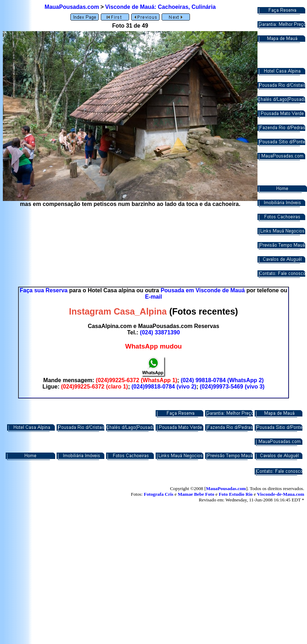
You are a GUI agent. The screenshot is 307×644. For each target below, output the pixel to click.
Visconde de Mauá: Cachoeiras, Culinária (160, 7)
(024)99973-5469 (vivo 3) (232, 387)
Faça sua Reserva (44, 290)
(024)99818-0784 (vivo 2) (164, 387)
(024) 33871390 (160, 332)
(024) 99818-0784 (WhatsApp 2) (222, 380)
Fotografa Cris (159, 494)
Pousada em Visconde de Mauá (203, 290)
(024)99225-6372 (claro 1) (94, 387)
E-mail (153, 297)
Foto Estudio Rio (236, 494)
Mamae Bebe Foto (196, 494)
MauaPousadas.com (72, 7)
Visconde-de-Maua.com (281, 494)
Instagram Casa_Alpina (118, 311)
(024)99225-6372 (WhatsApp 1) (137, 380)
